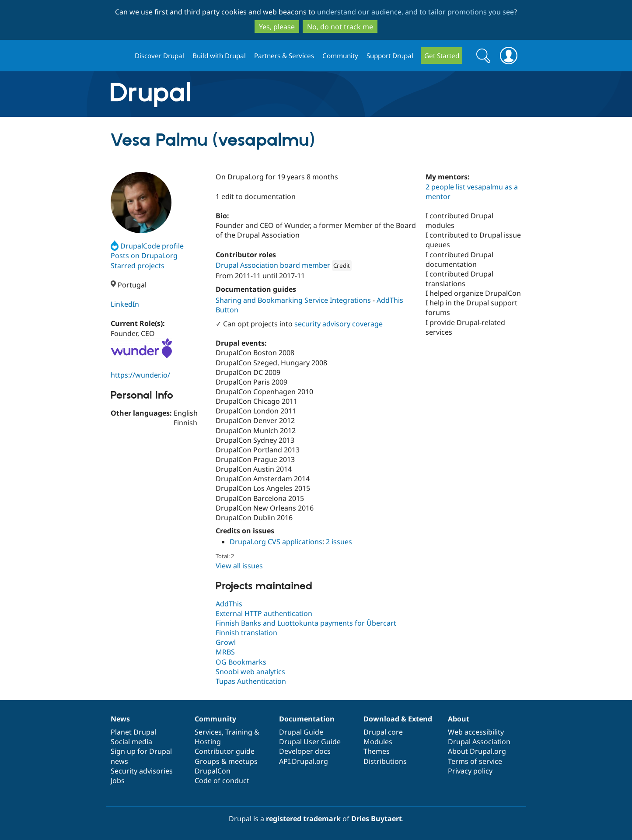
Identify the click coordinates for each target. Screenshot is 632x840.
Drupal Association (479, 742)
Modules (378, 742)
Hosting (208, 742)
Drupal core (383, 732)
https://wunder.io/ (140, 375)
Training (239, 732)
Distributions (385, 761)
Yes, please (277, 27)
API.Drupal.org (304, 761)
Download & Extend (398, 719)
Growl (226, 642)
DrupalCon (213, 771)
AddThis (229, 604)
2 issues (339, 542)
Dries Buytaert (377, 819)
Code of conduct (222, 780)
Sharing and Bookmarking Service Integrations (293, 300)
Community (340, 56)
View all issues (239, 566)
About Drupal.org (477, 751)
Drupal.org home (119, 56)
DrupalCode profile (147, 246)
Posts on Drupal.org (144, 255)
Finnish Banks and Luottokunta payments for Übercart (306, 623)
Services (208, 732)
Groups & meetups (226, 761)
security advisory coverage (339, 324)
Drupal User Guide (310, 742)
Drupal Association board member (273, 265)
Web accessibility (476, 732)
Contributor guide (225, 751)
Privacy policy (470, 771)
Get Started (442, 56)
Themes (377, 751)
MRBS (225, 652)
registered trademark (303, 819)
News (120, 719)
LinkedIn (125, 304)
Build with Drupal (219, 56)
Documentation (307, 719)
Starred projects (138, 266)
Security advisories (142, 771)
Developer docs (305, 751)
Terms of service (475, 761)
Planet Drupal (133, 732)
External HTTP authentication (264, 613)
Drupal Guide (301, 732)
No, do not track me (340, 27)
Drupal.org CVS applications (276, 542)
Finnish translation (246, 633)
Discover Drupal (159, 56)
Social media (131, 742)
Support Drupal (390, 56)
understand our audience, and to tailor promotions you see (416, 12)
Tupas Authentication (251, 681)
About (459, 719)
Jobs (118, 780)
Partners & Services (284, 56)
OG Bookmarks (241, 662)
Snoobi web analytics (250, 672)
